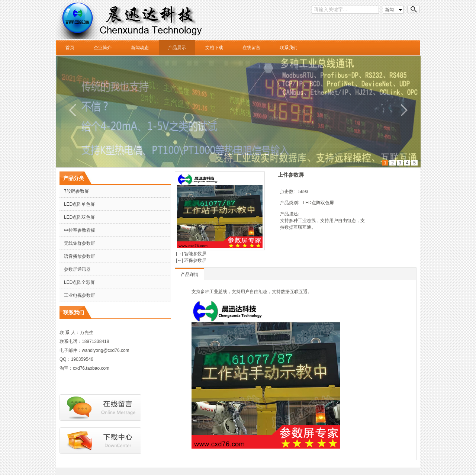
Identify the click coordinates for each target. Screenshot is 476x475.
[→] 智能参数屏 (191, 254)
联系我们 (289, 48)
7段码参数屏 (76, 191)
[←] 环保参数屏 (191, 260)
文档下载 (214, 48)
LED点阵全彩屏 (79, 282)
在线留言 (251, 48)
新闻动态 (140, 48)
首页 (70, 48)
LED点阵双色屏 (79, 217)
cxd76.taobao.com (91, 368)
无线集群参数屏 (80, 243)
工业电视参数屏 (80, 295)
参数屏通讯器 (77, 269)
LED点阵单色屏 (79, 204)
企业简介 (103, 48)
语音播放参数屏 (80, 256)
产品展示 (177, 48)
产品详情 (190, 275)
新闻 (389, 10)
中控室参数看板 (80, 230)
